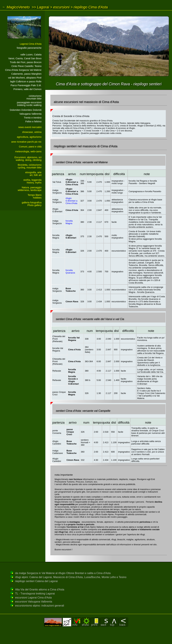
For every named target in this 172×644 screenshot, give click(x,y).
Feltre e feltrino (33, 122)
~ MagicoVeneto (16, 7)
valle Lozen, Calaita (31, 55)
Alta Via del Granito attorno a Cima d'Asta (40, 590)
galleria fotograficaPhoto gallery (32, 204)
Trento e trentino (33, 118)
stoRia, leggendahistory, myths (32, 181)
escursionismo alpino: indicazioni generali (40, 606)
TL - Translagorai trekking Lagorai (35, 594)
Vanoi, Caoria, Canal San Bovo (25, 58)
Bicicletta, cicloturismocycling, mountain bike (30, 166)
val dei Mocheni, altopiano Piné (25, 78)
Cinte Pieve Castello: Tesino (26, 66)
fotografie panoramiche (29, 48)
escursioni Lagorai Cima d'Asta (33, 598)
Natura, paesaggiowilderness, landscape (30, 189)
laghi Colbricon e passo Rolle (26, 82)
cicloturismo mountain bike (34, 97)
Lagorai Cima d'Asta (31, 44)
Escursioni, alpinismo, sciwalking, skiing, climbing (28, 159)
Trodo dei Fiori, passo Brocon (26, 62)
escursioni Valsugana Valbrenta (34, 602)
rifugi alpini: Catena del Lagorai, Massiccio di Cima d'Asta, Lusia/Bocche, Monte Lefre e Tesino (71, 577)
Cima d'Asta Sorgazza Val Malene (23, 70)
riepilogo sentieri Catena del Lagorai (36, 581)
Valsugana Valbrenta (30, 114)
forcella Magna (69, 222)
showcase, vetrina (32, 132)
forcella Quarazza (70, 271)
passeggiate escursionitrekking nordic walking (29, 104)
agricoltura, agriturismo (29, 137)
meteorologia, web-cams (28, 151)
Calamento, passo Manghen (26, 74)
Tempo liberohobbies (35, 196)
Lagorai (43, 7)
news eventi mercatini (30, 127)
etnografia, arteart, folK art (33, 174)
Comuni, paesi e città (30, 147)
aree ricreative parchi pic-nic (26, 142)
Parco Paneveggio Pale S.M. (26, 85)
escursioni (61, 7)
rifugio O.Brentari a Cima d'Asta (72, 201)
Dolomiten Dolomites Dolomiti (26, 110)
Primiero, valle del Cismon (27, 89)
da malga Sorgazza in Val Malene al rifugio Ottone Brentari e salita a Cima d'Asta (63, 573)
